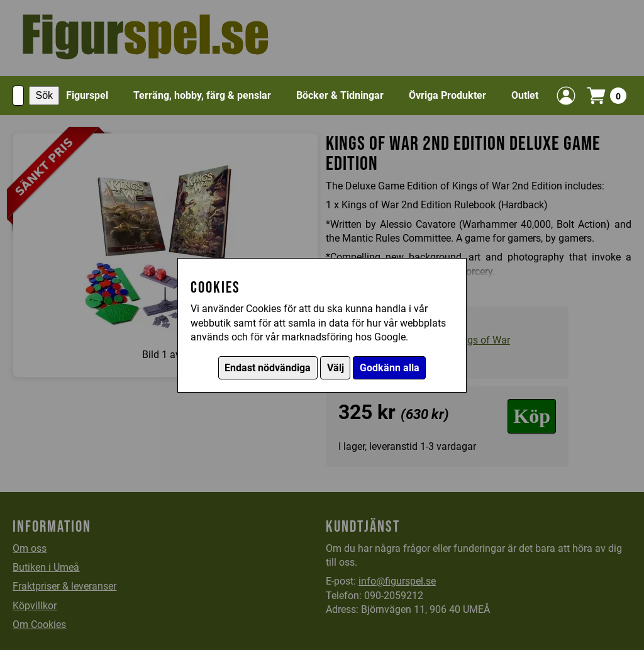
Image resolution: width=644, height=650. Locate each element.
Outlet (525, 95)
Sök (44, 95)
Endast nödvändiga (268, 368)
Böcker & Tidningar (340, 95)
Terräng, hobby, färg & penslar (202, 95)
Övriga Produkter (447, 95)
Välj (336, 368)
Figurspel (87, 95)
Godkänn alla (390, 368)
